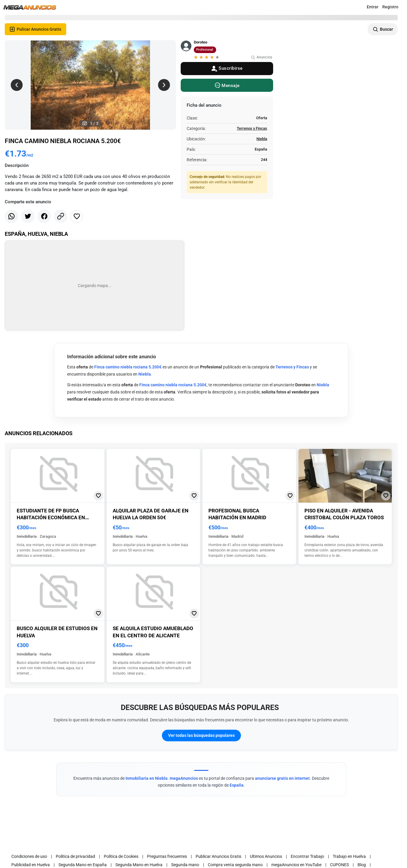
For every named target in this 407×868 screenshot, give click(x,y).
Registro (390, 7)
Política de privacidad (75, 856)
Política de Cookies (121, 856)
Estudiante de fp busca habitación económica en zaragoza (51, 518)
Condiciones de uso (29, 856)
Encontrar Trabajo (307, 856)
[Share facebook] (44, 216)
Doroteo (201, 42)
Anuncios (261, 57)
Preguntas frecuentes (167, 856)
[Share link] (61, 216)
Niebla (262, 139)
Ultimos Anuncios (266, 856)
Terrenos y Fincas (252, 128)
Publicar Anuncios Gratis (218, 856)
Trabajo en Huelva (349, 856)
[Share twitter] (28, 216)
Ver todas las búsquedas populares (201, 735)
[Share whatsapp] (11, 216)
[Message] (227, 85)
